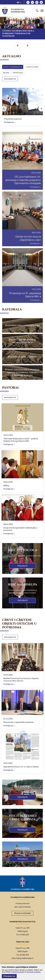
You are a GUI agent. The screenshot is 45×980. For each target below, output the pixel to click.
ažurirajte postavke (34, 972)
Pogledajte (23, 566)
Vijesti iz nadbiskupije (13, 67)
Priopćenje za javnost (13, 119)
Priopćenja (18, 73)
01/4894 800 (24, 935)
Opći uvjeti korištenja (23, 907)
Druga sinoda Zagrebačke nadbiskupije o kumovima (20, 529)
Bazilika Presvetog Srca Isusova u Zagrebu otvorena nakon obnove (21, 679)
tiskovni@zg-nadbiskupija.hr (23, 958)
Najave (6, 73)
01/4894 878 (24, 955)
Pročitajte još (9, 122)
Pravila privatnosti (23, 903)
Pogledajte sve (10, 79)
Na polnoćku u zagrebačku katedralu (19, 722)
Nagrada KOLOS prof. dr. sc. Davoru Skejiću (21, 767)
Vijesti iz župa (32, 67)
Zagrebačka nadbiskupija (18, 11)
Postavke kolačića (18, 972)
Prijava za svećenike (22, 913)
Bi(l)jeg (6, 485)
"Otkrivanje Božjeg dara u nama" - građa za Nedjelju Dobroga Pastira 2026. (21, 440)
